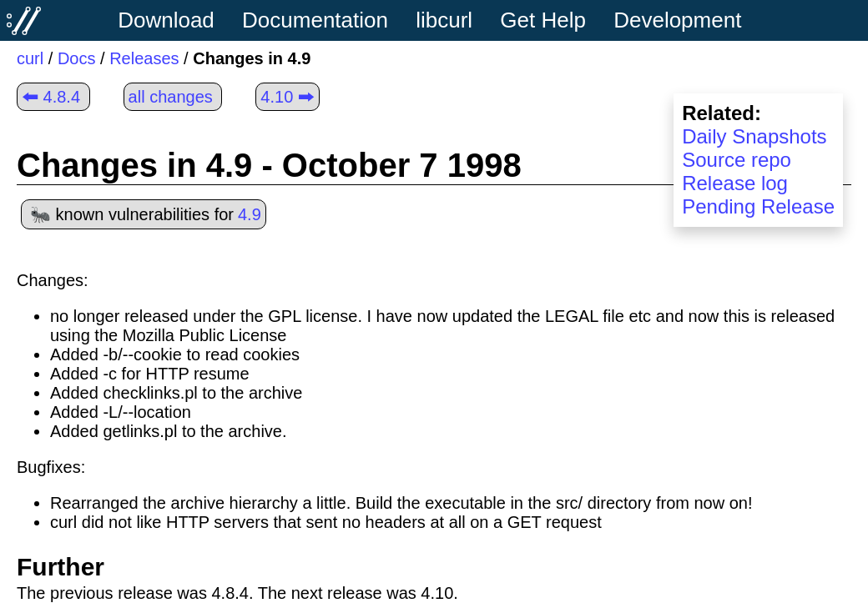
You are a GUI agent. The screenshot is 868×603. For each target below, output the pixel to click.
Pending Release (758, 206)
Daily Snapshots (754, 136)
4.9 (250, 214)
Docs (77, 58)
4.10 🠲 (287, 97)
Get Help (543, 20)
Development (677, 20)
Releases (144, 58)
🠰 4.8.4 (51, 97)
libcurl (444, 20)
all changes (171, 97)
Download (166, 20)
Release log (735, 183)
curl (30, 58)
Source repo (737, 160)
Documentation (315, 20)
